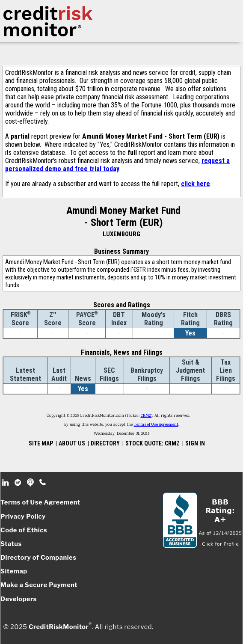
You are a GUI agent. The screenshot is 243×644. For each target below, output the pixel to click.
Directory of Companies (38, 558)
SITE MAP (41, 443)
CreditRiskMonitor (59, 627)
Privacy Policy (23, 516)
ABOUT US (72, 443)
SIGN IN (195, 443)
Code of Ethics (24, 530)
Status (11, 544)
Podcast (31, 483)
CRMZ (146, 416)
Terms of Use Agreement (156, 425)
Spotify (19, 483)
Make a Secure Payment (39, 585)
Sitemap (14, 571)
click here (196, 184)
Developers (19, 599)
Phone (43, 483)
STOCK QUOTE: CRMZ (153, 443)
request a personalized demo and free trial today (117, 165)
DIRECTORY (105, 443)
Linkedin (6, 483)
